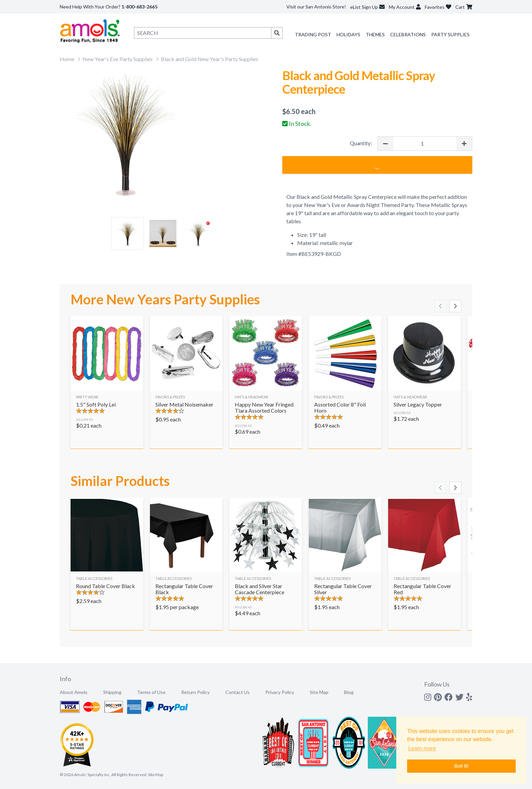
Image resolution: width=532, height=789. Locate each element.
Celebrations (408, 34)
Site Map (319, 692)
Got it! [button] (461, 766)
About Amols (74, 692)
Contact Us (237, 692)
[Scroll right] (455, 306)
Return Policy (195, 692)
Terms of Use (151, 692)
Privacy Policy (280, 692)
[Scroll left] (440, 306)
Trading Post (313, 34)
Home (67, 59)
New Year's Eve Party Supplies (118, 59)
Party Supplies (450, 34)
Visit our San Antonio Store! (316, 7)
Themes (375, 34)
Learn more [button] (422, 748)
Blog (349, 692)
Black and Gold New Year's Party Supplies (210, 59)
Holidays (348, 34)
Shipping (112, 692)
